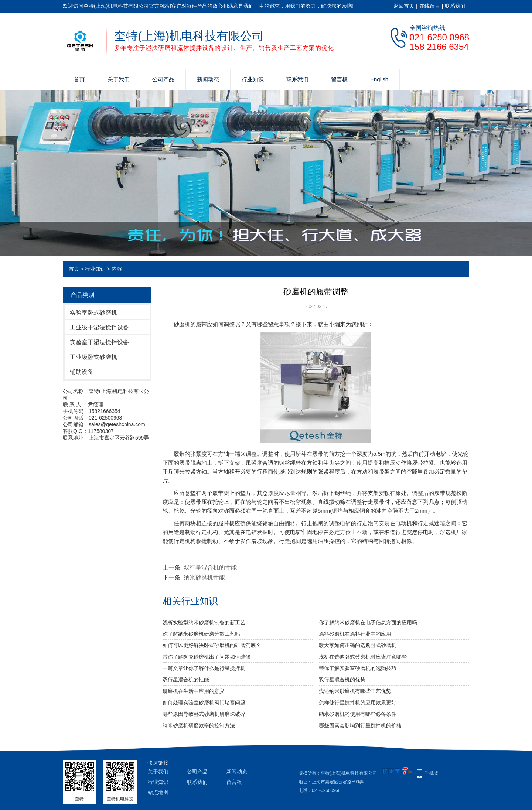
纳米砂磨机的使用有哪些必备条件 (358, 714)
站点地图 (158, 792)
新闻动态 (208, 79)
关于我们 (119, 79)
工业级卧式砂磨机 (93, 357)
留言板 (339, 79)
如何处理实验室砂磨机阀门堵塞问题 (204, 703)
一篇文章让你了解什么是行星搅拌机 (204, 668)
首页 (79, 79)
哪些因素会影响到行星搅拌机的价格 (360, 725)
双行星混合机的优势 (342, 680)
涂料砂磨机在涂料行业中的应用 (355, 634)
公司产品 (163, 79)
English (379, 79)
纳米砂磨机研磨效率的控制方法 (199, 725)
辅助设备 (82, 372)
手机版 (432, 773)
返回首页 (404, 6)
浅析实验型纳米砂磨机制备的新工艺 (204, 622)
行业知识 (253, 79)
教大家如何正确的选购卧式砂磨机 (358, 645)
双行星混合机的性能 (210, 568)
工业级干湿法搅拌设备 (99, 327)
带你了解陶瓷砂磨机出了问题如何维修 (207, 657)
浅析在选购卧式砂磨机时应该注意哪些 (363, 657)
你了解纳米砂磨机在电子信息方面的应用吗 (368, 622)
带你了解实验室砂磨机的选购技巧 (358, 668)
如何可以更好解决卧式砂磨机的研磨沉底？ (212, 645)
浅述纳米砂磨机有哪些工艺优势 (355, 691)
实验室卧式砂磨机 (93, 313)
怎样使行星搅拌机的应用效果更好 (358, 703)
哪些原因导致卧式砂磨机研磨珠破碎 (204, 714)
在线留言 (430, 6)
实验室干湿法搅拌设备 (99, 342)
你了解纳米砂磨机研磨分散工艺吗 (201, 634)
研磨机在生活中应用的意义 (194, 691)
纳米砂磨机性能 (204, 577)
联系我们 (455, 6)
